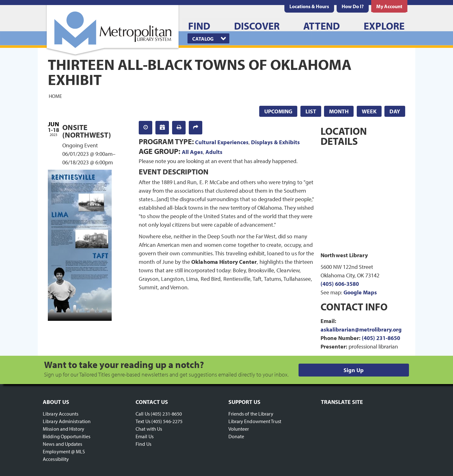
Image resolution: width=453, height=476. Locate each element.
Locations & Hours (309, 6)
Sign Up (354, 370)
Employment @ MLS (64, 451)
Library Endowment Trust (255, 421)
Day (395, 111)
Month (339, 111)
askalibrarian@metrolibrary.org (361, 329)
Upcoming (278, 111)
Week (369, 111)
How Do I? (353, 6)
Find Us (143, 444)
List (311, 111)
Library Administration (67, 421)
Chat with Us (149, 429)
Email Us (145, 436)
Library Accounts (61, 414)
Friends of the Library (251, 414)
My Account (389, 6)
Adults (214, 152)
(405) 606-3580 (340, 284)
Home (55, 96)
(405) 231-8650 (381, 338)
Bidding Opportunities (67, 436)
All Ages (192, 152)
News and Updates (63, 444)
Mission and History (64, 429)
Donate (236, 436)
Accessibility (56, 459)
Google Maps (360, 292)
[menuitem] (309, 6)
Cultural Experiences (222, 142)
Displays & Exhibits (275, 142)
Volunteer (239, 429)
